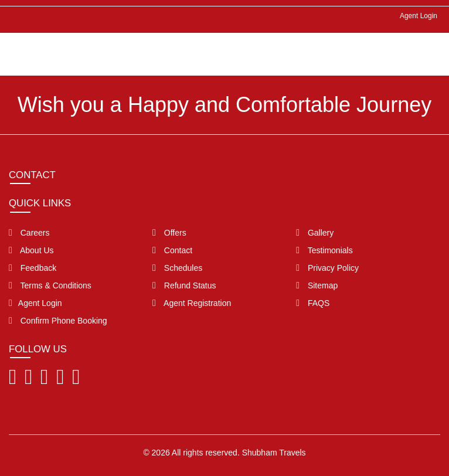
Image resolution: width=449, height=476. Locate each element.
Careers (29, 233)
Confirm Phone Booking (58, 321)
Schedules (177, 268)
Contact (172, 250)
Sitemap (317, 285)
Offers (169, 233)
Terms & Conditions (50, 285)
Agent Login (419, 16)
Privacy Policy (327, 268)
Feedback (33, 268)
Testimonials (324, 250)
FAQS (313, 303)
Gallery (315, 233)
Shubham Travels (274, 453)
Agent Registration (192, 303)
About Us (31, 250)
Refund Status (184, 285)
